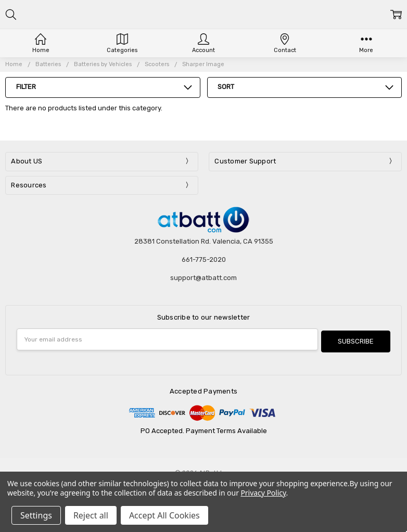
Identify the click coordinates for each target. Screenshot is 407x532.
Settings (36, 515)
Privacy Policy (263, 493)
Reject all (91, 515)
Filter (26, 87)
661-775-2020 (204, 259)
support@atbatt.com (203, 278)
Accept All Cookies (164, 515)
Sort (226, 87)
